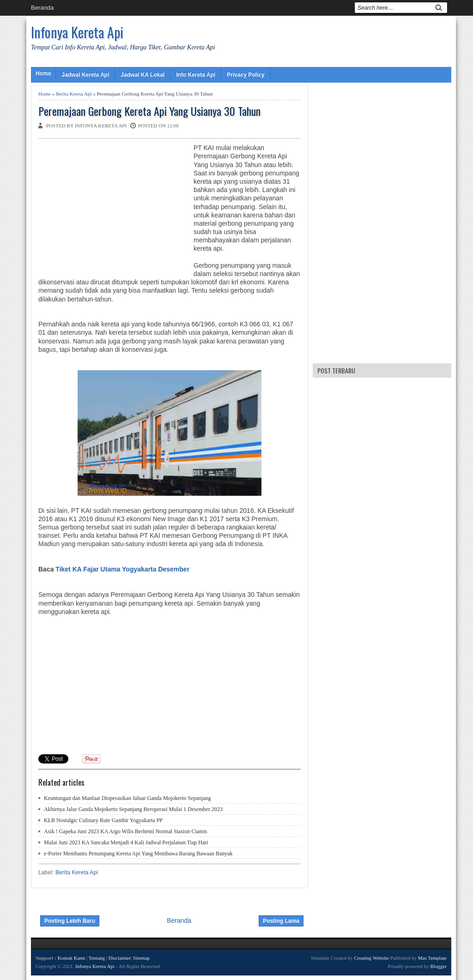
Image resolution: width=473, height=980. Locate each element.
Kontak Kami (72, 958)
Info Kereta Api (196, 75)
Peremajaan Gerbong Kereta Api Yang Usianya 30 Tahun (149, 111)
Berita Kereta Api (74, 94)
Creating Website (371, 958)
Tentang (97, 958)
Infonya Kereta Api (77, 32)
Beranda (42, 8)
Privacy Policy (246, 75)
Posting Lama (281, 921)
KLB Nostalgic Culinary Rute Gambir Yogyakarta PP (103, 820)
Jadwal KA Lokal (143, 75)
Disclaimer (120, 958)
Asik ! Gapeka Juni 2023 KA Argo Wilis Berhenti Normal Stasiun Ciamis (125, 831)
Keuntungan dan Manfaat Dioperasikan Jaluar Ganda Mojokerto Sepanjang (127, 798)
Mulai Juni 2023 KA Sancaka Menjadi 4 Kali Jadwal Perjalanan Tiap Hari (126, 842)
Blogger (439, 966)
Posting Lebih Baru (70, 921)
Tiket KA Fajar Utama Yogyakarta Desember (122, 569)
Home (43, 73)
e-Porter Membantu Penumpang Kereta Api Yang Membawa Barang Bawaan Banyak (138, 854)
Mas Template (432, 958)
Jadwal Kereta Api (85, 75)
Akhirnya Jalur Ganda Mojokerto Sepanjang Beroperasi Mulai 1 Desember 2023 (133, 809)
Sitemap (141, 958)
